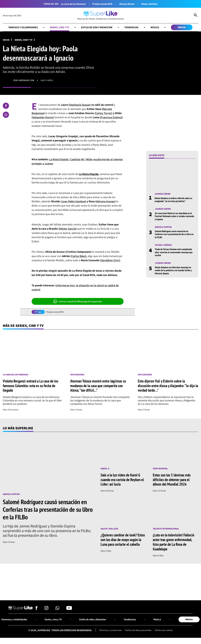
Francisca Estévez (111, 117)
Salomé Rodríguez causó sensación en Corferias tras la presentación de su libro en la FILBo (174, 234)
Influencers (77, 375)
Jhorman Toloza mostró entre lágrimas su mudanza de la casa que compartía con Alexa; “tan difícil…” (98, 386)
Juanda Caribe (162, 194)
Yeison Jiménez (149, 4)
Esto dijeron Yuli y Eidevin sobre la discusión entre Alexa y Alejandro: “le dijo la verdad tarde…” (168, 386)
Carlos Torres (103, 113)
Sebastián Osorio (43, 117)
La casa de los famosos (73, 4)
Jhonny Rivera (127, 4)
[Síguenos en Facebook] (36, 609)
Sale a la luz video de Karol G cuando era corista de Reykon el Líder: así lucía (122, 480)
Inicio (6, 40)
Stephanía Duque (80, 105)
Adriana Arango (105, 201)
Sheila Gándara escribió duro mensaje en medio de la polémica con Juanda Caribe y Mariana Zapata (173, 270)
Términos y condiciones (110, 630)
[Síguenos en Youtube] (69, 609)
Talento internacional (166, 529)
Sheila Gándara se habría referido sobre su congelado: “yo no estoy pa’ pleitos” (173, 200)
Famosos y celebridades (23, 27)
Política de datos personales (138, 630)
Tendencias (131, 27)
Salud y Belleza (109, 529)
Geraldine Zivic (110, 260)
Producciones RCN (102, 4)
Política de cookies (164, 630)
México (182, 27)
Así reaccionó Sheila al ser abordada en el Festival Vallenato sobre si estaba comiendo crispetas (174, 216)
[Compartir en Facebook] (6, 106)
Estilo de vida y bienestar (97, 27)
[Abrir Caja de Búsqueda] (196, 16)
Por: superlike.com (24, 80)
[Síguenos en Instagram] (46, 609)
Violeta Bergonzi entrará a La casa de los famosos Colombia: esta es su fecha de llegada (31, 386)
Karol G (105, 469)
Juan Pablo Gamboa (73, 201)
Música (155, 27)
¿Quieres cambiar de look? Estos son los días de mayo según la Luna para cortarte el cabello (123, 540)
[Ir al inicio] (101, 16)
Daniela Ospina (163, 227)
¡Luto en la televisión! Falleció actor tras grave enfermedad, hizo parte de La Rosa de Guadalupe (173, 542)
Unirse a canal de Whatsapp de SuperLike (78, 301)
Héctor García (67, 229)
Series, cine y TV (59, 27)
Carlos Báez (78, 256)
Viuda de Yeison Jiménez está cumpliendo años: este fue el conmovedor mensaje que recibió (174, 252)
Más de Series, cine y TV (23, 325)
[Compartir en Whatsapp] (6, 115)
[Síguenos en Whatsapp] (57, 609)
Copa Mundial (160, 469)
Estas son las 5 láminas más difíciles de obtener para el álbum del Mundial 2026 (172, 480)
